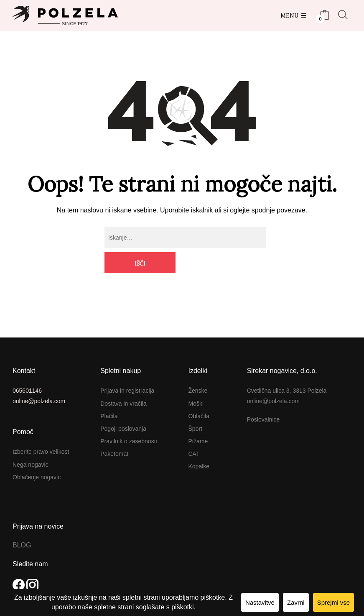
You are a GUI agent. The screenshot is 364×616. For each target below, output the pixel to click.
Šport (195, 408)
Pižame (198, 420)
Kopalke (199, 445)
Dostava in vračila (123, 382)
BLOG (22, 524)
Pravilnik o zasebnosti (129, 420)
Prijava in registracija (127, 370)
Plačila (109, 395)
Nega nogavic (31, 443)
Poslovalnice (263, 399)
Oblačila (199, 395)
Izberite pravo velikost (41, 431)
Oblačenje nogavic (37, 456)
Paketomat (114, 433)
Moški (196, 382)
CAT (194, 433)
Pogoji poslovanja (123, 408)
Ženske (198, 370)
